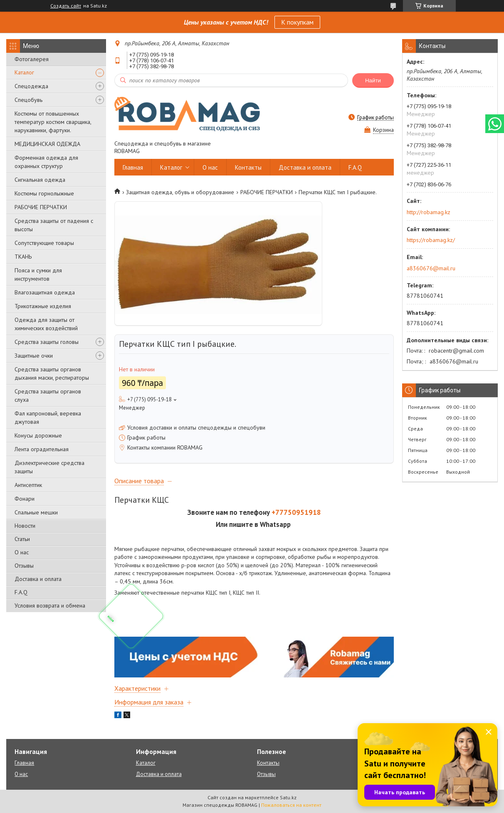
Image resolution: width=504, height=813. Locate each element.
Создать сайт (66, 6)
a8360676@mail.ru (431, 268)
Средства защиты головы (47, 342)
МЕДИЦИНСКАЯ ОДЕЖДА (47, 144)
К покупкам (297, 22)
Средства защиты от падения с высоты (54, 225)
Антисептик (28, 485)
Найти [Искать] (373, 80)
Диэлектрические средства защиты (49, 467)
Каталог (24, 72)
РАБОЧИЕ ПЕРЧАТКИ (41, 207)
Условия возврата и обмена (50, 605)
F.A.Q (21, 592)
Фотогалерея (32, 59)
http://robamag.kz (429, 212)
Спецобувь (28, 100)
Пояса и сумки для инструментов (38, 274)
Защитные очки (34, 356)
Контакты (248, 167)
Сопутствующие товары (44, 243)
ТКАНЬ (23, 257)
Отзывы (24, 566)
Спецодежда (31, 86)
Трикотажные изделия (43, 306)
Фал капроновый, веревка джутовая (48, 418)
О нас (22, 552)
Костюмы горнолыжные (44, 193)
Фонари (25, 499)
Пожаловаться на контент (291, 805)
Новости (25, 526)
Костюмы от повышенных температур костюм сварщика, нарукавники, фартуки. (53, 122)
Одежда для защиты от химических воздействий (46, 324)
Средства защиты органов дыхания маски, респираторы (52, 373)
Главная (133, 167)
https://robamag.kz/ (431, 240)
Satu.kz (288, 797)
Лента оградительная (42, 449)
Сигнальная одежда (40, 180)
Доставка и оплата (38, 579)
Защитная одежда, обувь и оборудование (180, 192)
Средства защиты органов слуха (48, 395)
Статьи (22, 539)
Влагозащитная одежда (45, 292)
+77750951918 (296, 512)
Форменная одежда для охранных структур (46, 162)
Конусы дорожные (38, 435)
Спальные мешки (36, 512)
